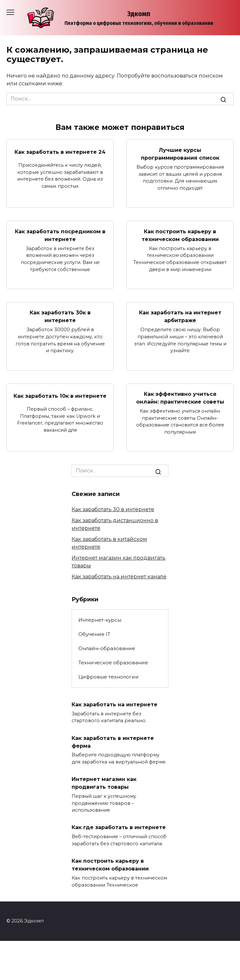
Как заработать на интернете (115, 704)
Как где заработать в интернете (119, 827)
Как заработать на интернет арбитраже (180, 316)
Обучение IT (94, 634)
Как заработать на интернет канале (119, 577)
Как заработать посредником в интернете (60, 235)
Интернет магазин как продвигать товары (104, 783)
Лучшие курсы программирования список (180, 154)
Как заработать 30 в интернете (113, 509)
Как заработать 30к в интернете (60, 316)
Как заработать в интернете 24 (60, 152)
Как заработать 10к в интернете (60, 396)
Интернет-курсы (100, 620)
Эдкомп (139, 14)
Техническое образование (113, 663)
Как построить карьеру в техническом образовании (180, 235)
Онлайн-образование (107, 648)
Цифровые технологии (109, 677)
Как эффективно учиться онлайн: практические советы (180, 398)
